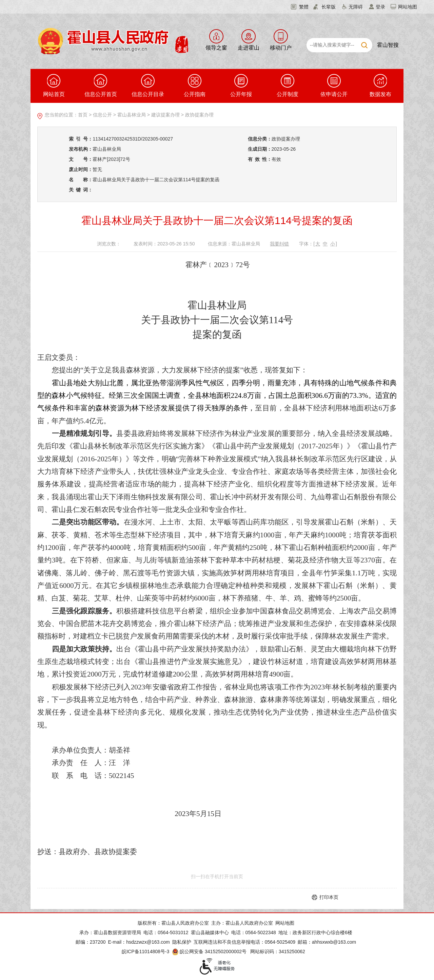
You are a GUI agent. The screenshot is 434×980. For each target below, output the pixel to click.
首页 (83, 115)
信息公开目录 (148, 86)
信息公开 (102, 115)
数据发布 (380, 86)
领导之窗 (216, 48)
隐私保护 (182, 942)
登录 (380, 7)
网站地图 (408, 7)
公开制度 (288, 86)
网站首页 (54, 86)
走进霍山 (249, 48)
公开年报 (241, 86)
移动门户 (281, 48)
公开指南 (195, 86)
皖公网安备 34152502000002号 (210, 951)
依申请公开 (334, 86)
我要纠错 (279, 244)
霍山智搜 (388, 45)
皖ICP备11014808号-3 (145, 951)
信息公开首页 (101, 86)
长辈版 (329, 7)
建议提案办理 (165, 115)
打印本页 (329, 897)
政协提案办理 (199, 115)
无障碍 (356, 7)
